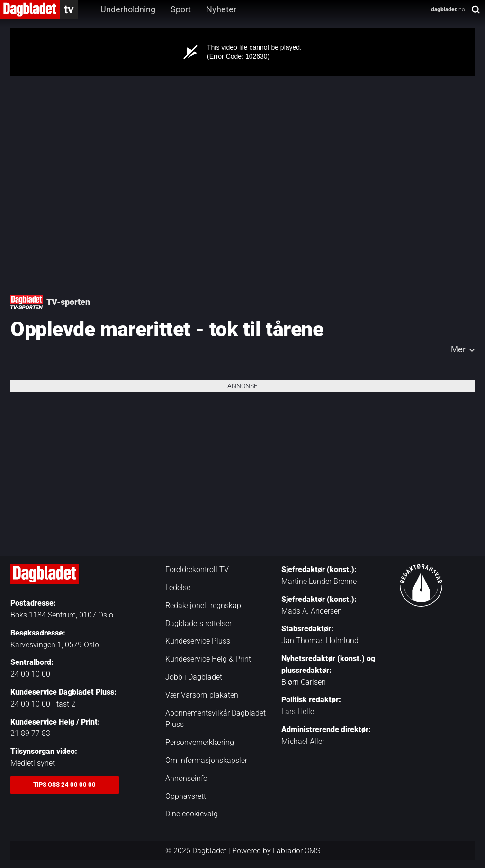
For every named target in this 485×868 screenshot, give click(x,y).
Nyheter (221, 9)
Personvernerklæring (200, 742)
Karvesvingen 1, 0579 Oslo (55, 645)
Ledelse (178, 587)
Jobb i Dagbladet (194, 677)
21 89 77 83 (30, 733)
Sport (181, 9)
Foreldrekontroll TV (197, 569)
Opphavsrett (186, 796)
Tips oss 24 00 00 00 (64, 784)
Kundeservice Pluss (198, 641)
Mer (458, 349)
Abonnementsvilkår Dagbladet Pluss (216, 719)
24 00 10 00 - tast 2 (43, 704)
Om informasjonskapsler (206, 760)
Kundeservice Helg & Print (208, 659)
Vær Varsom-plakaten (202, 695)
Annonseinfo (186, 778)
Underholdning (128, 9)
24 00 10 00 (30, 674)
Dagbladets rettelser (198, 623)
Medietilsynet (33, 763)
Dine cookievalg (192, 814)
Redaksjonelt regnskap (203, 605)
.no (448, 9)
